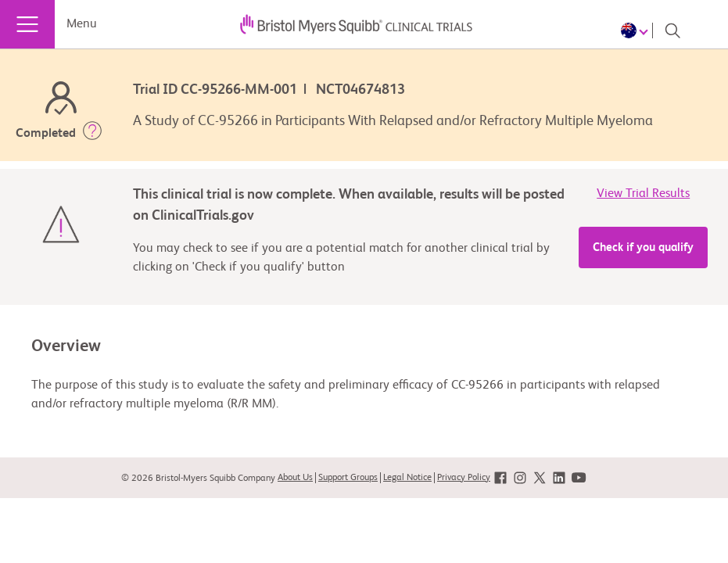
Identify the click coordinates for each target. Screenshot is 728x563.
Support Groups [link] (348, 478)
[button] (92, 134)
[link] (500, 478)
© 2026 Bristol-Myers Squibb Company (198, 479)
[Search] (672, 30)
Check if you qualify (643, 247)
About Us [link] (295, 478)
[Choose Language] (637, 30)
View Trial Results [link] (643, 194)
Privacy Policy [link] (464, 478)
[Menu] (27, 24)
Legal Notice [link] (407, 478)
